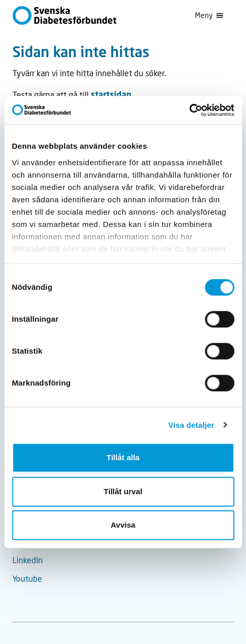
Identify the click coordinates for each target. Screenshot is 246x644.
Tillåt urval (123, 491)
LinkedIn (28, 560)
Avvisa (123, 525)
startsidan (111, 95)
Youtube (27, 578)
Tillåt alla (123, 457)
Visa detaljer (191, 425)
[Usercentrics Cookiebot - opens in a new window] (189, 110)
